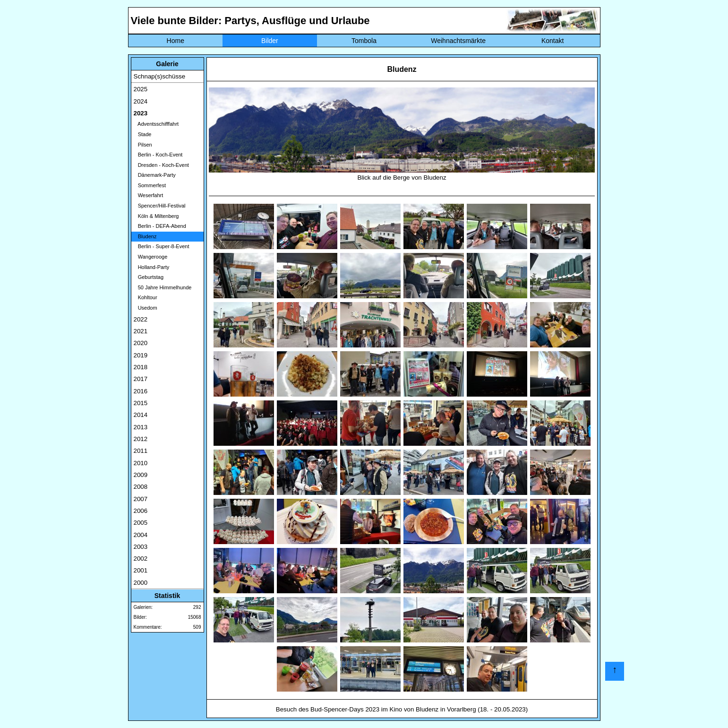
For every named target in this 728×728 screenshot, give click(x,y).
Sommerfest (150, 185)
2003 (141, 547)
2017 (141, 379)
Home (176, 41)
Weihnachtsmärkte (458, 41)
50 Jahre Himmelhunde (163, 287)
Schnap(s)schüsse (160, 76)
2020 (141, 343)
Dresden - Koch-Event (161, 165)
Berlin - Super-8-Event (162, 246)
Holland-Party (152, 267)
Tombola (364, 41)
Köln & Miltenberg (156, 216)
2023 (141, 113)
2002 (141, 559)
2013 (141, 427)
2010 (141, 463)
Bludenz (145, 236)
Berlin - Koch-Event (158, 155)
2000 (141, 583)
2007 (141, 499)
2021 (141, 331)
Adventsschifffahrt (156, 124)
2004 (141, 535)
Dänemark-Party (155, 175)
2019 (141, 355)
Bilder (270, 41)
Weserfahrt (149, 195)
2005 (141, 523)
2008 (141, 487)
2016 (141, 391)
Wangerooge (151, 257)
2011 (141, 451)
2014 (141, 415)
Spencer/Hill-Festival (160, 206)
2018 (141, 367)
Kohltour (146, 297)
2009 (141, 475)
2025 (141, 89)
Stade (143, 134)
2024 (141, 101)
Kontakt (552, 41)
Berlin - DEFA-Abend (160, 226)
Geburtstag (149, 277)
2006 (141, 511)
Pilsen (143, 145)
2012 (141, 439)
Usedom (146, 308)
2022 (141, 319)
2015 (141, 403)
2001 (141, 570)
